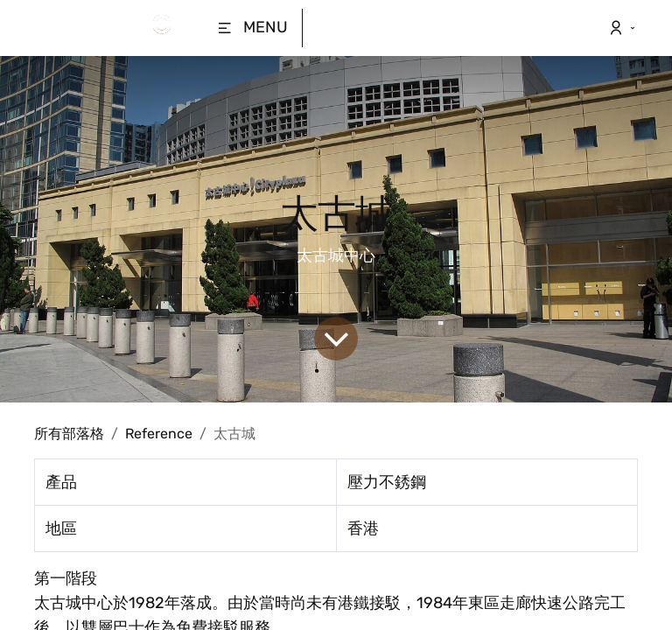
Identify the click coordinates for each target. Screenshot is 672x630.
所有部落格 (69, 434)
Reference (159, 434)
